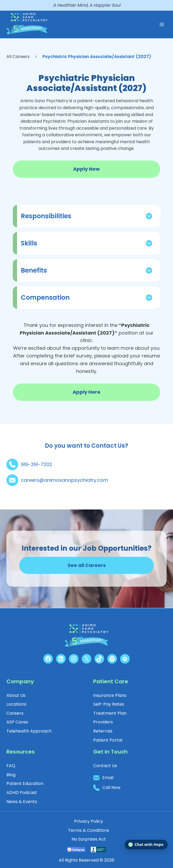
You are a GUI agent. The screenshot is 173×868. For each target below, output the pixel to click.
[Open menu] (162, 24)
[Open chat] (146, 845)
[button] (108, 740)
